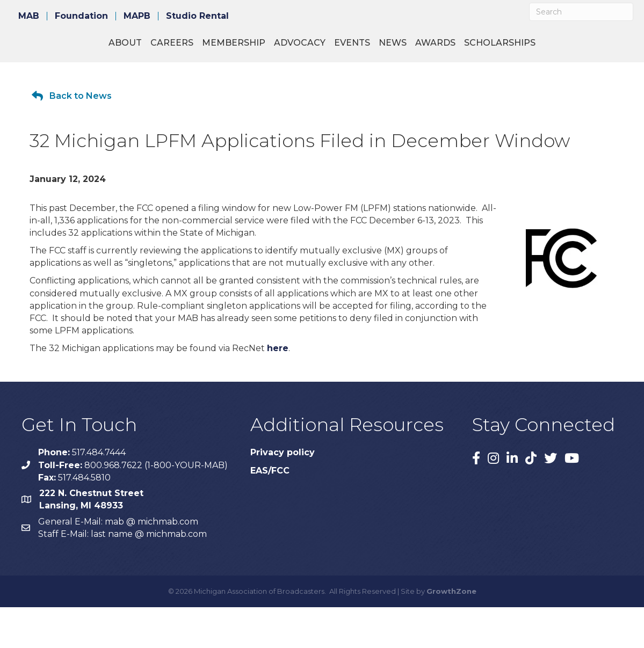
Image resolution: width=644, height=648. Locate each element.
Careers (127, 49)
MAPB (137, 16)
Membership (189, 49)
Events (477, 49)
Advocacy (255, 49)
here (278, 389)
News (518, 49)
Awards (560, 49)
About (81, 49)
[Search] (581, 12)
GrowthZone (451, 632)
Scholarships (322, 83)
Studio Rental (197, 16)
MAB (29, 16)
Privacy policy (283, 493)
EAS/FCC (270, 511)
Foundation (81, 16)
